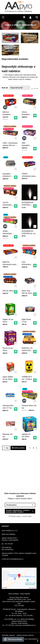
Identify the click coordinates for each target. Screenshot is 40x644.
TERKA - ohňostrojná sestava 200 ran (29, 175)
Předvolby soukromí (8, 635)
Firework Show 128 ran (29, 405)
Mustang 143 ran (8, 434)
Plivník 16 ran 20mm (8, 348)
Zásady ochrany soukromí (25, 635)
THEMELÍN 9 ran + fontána (27, 377)
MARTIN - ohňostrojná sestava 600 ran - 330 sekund (10, 264)
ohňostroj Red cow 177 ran (8, 405)
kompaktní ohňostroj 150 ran (8, 175)
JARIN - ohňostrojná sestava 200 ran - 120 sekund (8, 234)
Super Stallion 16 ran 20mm (8, 377)
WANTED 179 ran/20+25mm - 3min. (28, 349)
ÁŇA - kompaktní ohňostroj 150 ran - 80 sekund (27, 146)
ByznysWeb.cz (33, 639)
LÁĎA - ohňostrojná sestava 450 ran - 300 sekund (10, 144)
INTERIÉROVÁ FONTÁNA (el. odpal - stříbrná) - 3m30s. (28, 205)
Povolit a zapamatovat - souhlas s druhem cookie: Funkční (18, 511)
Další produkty (18, 448)
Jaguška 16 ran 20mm (27, 434)
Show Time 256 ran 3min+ (28, 290)
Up (6, 448)
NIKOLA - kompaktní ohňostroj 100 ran (8, 114)
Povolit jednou (11, 505)
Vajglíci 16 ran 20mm (8, 319)
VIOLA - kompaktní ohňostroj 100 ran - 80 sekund (27, 115)
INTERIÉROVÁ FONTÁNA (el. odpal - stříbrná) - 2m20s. (29, 232)
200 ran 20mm (9, 290)
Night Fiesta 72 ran (27, 319)
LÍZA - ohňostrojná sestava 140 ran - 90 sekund (27, 265)
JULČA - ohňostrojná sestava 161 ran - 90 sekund (8, 205)
